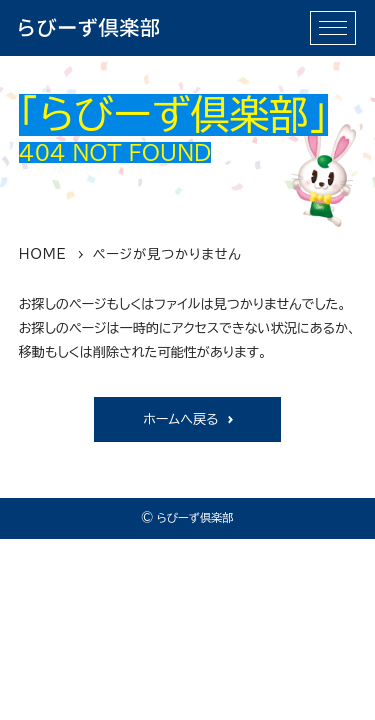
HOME (43, 254)
